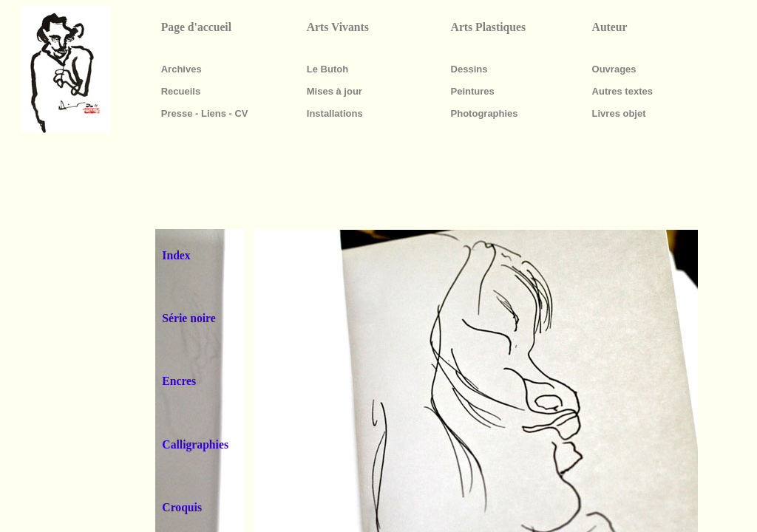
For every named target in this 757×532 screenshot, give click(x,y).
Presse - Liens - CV (205, 113)
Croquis (182, 507)
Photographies (485, 113)
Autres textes (622, 91)
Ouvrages (614, 69)
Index (176, 255)
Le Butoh (327, 69)
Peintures (473, 91)
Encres (179, 381)
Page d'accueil (196, 27)
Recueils (181, 91)
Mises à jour (335, 91)
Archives (181, 69)
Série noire (189, 318)
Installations (335, 113)
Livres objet (619, 113)
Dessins (469, 69)
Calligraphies (195, 444)
